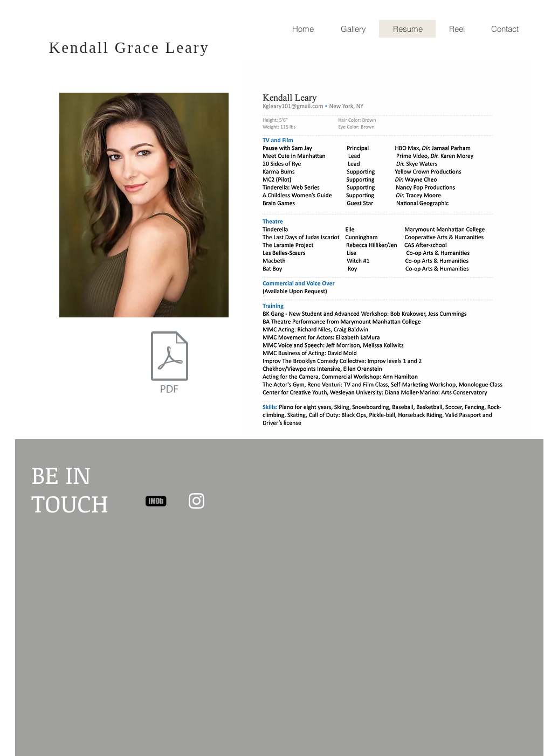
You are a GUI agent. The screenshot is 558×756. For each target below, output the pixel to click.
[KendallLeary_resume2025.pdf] (170, 363)
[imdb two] (156, 501)
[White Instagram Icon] (197, 501)
